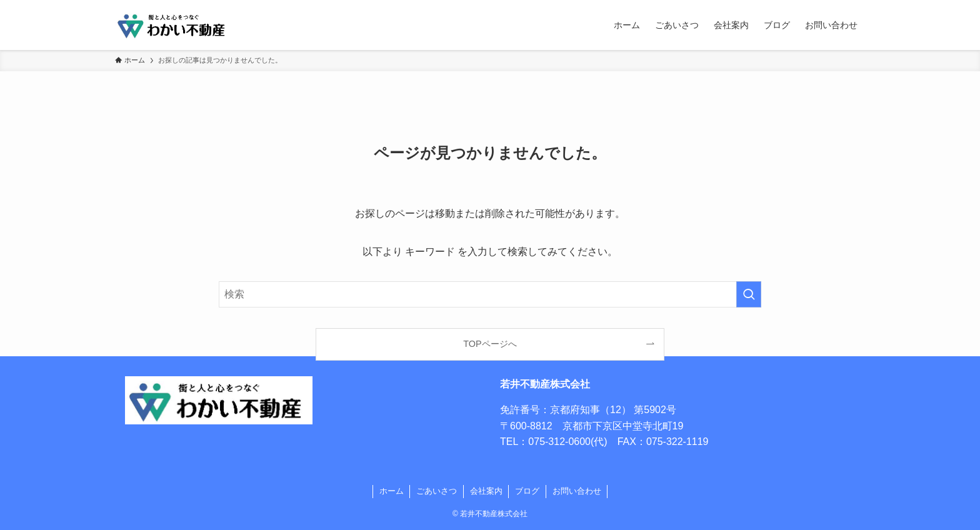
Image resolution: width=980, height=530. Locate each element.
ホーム (392, 491)
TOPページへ (490, 344)
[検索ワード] (490, 294)
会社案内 (486, 491)
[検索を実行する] (749, 294)
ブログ (527, 491)
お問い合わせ (577, 491)
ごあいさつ (437, 491)
